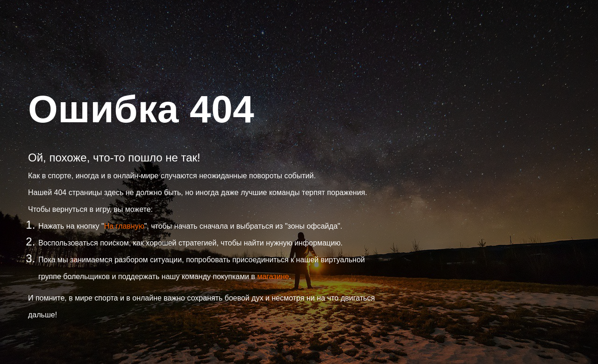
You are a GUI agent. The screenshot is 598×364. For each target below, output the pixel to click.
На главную (124, 226)
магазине (273, 276)
